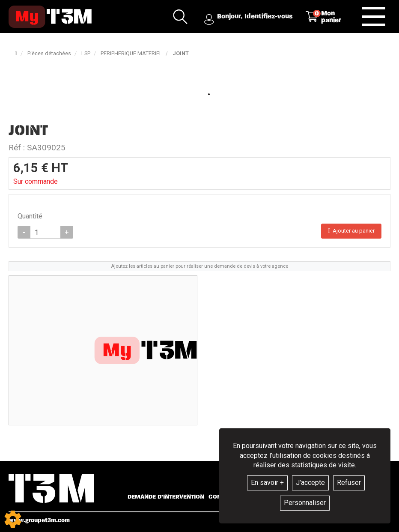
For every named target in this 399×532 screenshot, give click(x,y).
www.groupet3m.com (39, 520)
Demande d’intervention (166, 497)
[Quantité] (45, 232)
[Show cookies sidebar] (13, 519)
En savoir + (267, 483)
